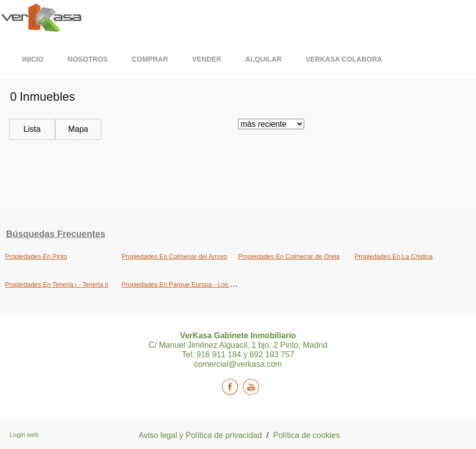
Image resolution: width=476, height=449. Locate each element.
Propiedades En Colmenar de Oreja (289, 256)
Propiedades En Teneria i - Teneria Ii (57, 284)
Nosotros (88, 59)
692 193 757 (272, 355)
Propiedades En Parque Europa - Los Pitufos (186, 284)
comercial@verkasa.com (238, 364)
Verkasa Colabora (344, 59)
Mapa (78, 129)
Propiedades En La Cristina (394, 256)
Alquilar (264, 59)
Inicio (33, 59)
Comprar (150, 59)
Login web (24, 435)
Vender (206, 59)
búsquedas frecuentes (56, 234)
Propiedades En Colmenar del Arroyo (175, 256)
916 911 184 (220, 355)
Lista (32, 129)
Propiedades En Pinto (36, 256)
